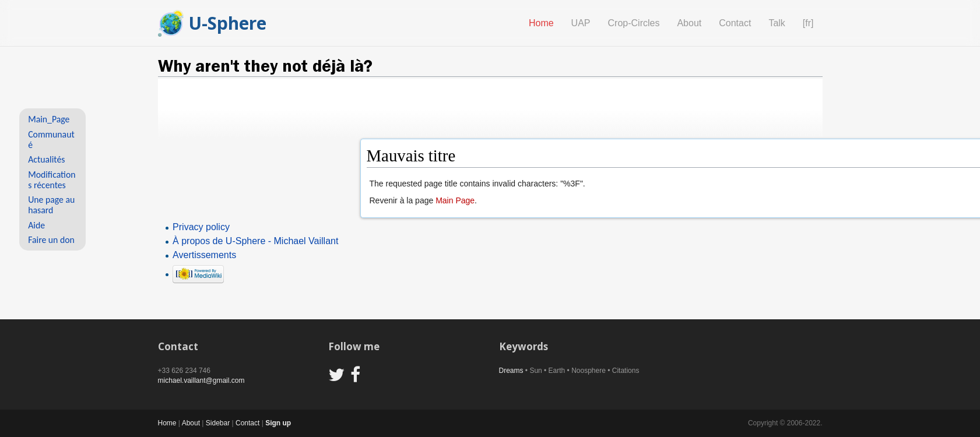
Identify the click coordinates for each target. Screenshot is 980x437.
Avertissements (204, 255)
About (689, 23)
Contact (735, 23)
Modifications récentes (52, 180)
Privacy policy (201, 227)
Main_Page (49, 119)
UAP (581, 23)
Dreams (511, 371)
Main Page (455, 200)
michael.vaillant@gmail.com (201, 380)
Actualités (46, 159)
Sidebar (218, 423)
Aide (36, 225)
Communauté (51, 140)
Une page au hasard (51, 205)
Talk (777, 23)
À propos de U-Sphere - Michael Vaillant (255, 241)
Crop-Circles (634, 23)
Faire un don (51, 240)
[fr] (808, 23)
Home (541, 23)
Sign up (278, 423)
